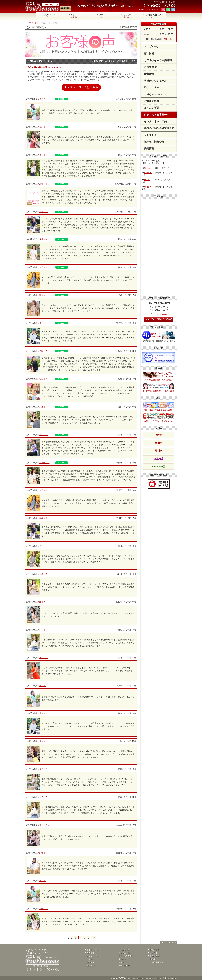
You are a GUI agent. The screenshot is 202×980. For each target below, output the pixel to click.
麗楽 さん (43, 574)
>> (94, 938)
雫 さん (43, 323)
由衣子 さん (44, 825)
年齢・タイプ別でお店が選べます (159, 418)
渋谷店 (159, 435)
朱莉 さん (43, 239)
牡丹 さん (43, 379)
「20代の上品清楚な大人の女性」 (159, 376)
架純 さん (43, 212)
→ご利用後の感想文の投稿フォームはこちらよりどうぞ (111, 61)
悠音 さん (43, 853)
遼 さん (43, 546)
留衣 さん (43, 155)
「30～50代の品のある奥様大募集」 (159, 406)
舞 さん (43, 741)
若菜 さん (43, 127)
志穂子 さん (44, 184)
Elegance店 (159, 467)
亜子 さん (43, 909)
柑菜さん (148, 173)
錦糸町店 (159, 459)
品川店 (159, 451)
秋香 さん (43, 435)
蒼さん (147, 180)
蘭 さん (43, 295)
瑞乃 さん (43, 267)
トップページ (31, 23)
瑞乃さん (148, 187)
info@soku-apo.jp (160, 314)
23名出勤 (168, 39)
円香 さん (43, 658)
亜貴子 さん (44, 463)
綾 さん (43, 602)
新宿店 (159, 443)
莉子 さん (43, 630)
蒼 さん (43, 99)
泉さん (147, 168)
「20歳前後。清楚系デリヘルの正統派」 (159, 387)
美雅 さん (43, 769)
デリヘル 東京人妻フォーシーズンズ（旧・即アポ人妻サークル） (143, 978)
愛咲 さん (43, 351)
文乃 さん (43, 407)
